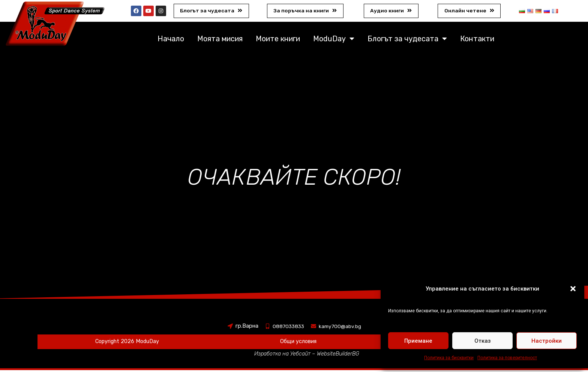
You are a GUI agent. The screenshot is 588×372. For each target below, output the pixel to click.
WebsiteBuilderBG (340, 355)
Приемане (418, 341)
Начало (171, 41)
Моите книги (278, 41)
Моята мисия (220, 41)
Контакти (477, 41)
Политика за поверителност (507, 358)
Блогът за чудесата (407, 41)
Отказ (483, 341)
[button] (573, 289)
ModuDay (334, 41)
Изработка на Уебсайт (282, 355)
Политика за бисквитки (449, 358)
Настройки (547, 341)
